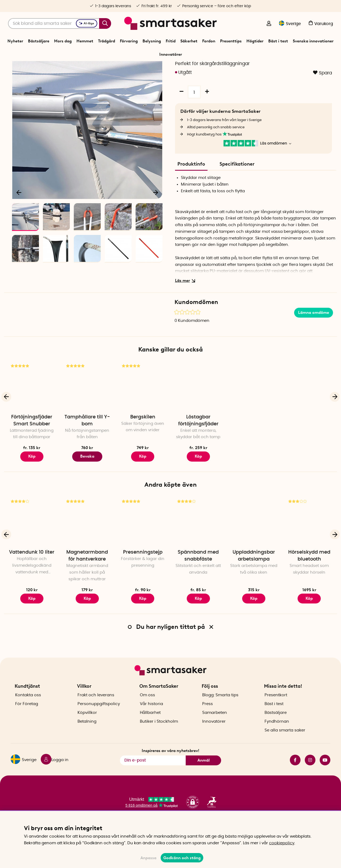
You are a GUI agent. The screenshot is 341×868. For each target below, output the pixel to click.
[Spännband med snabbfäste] (198, 552)
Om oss (147, 710)
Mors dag (63, 41)
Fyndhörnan (277, 737)
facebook (295, 775)
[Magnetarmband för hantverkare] (87, 552)
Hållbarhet (150, 728)
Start (124, 68)
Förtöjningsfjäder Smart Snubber (32, 451)
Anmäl (204, 775)
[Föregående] (19, 223)
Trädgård (107, 41)
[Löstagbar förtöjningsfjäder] (198, 416)
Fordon (209, 41)
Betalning (87, 737)
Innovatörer (171, 54)
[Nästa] (156, 223)
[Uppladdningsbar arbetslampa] (254, 552)
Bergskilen (143, 448)
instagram (310, 775)
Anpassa (148, 858)
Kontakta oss (28, 710)
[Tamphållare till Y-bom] (87, 416)
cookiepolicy (282, 843)
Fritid (171, 41)
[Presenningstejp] (143, 552)
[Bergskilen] (143, 416)
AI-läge (87, 23)
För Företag (27, 719)
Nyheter (15, 41)
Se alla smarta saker (285, 745)
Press (208, 719)
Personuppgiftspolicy (99, 719)
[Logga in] (269, 24)
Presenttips (231, 41)
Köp (32, 487)
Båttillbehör (157, 68)
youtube (325, 775)
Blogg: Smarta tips (220, 710)
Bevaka (87, 487)
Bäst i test (278, 41)
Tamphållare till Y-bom (87, 451)
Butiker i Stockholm (159, 737)
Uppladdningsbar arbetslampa (254, 586)
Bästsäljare (39, 41)
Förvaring (129, 41)
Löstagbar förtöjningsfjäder (198, 451)
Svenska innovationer (313, 41)
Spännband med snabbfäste (198, 586)
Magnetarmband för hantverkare (87, 586)
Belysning (152, 41)
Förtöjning (178, 68)
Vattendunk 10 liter (32, 583)
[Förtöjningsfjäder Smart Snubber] (32, 416)
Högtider (255, 41)
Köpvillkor (87, 728)
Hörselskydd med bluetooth (309, 586)
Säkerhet (189, 41)
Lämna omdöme (314, 343)
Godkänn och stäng (182, 858)
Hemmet (85, 41)
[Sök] (60, 23)
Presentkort (276, 710)
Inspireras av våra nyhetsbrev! (170, 766)
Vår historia (151, 719)
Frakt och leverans (96, 710)
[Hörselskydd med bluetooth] (309, 552)
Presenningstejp (143, 583)
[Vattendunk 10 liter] (32, 552)
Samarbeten (215, 728)
